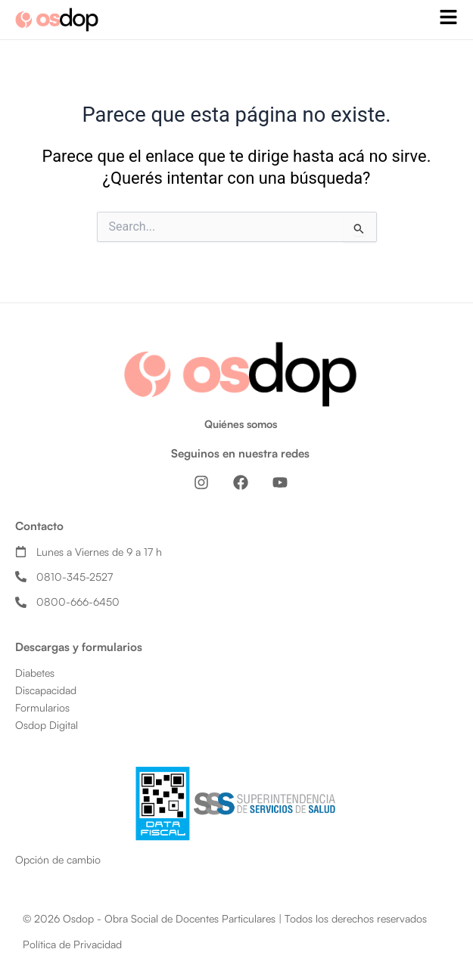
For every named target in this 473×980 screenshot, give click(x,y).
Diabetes (35, 673)
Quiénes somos (241, 424)
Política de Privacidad (72, 944)
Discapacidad (46, 690)
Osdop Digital (47, 725)
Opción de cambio (58, 859)
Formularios (42, 707)
